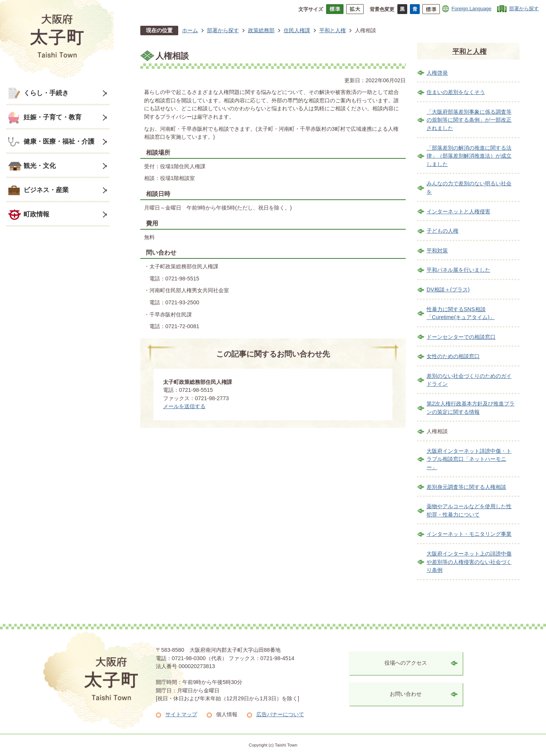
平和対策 (437, 250)
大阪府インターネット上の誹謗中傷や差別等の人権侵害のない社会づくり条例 (469, 562)
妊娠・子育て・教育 (53, 117)
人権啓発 (437, 73)
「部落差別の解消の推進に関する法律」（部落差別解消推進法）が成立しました (469, 156)
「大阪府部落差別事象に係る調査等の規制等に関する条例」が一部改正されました (469, 120)
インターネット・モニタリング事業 (469, 534)
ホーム (190, 30)
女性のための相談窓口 (453, 356)
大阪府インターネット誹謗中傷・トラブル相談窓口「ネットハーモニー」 (469, 459)
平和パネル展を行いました (458, 270)
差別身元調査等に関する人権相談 (466, 487)
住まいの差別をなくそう (456, 92)
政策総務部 (261, 30)
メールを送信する (184, 406)
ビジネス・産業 (46, 190)
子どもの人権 (442, 231)
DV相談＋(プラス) (448, 290)
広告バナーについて (280, 714)
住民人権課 (297, 30)
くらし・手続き (46, 93)
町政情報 (36, 214)
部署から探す (524, 9)
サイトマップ (181, 714)
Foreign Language (471, 9)
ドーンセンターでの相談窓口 (461, 337)
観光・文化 (40, 166)
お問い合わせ (406, 694)
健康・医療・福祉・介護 (59, 141)
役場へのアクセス (406, 663)
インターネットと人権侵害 (458, 211)
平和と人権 (333, 30)
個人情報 (227, 714)
